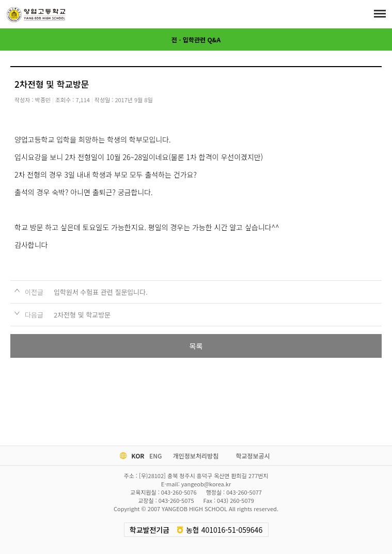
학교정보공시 (253, 456)
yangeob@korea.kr (206, 484)
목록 (196, 346)
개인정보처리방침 (196, 456)
